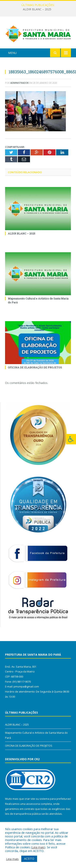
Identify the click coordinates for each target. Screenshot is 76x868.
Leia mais (38, 847)
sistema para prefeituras (55, 799)
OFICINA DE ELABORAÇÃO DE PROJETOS (35, 367)
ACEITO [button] (29, 859)
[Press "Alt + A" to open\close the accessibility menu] (71, 439)
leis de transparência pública (23, 814)
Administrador (19, 83)
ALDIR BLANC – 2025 (37, 9)
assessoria (33, 804)
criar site (30, 799)
